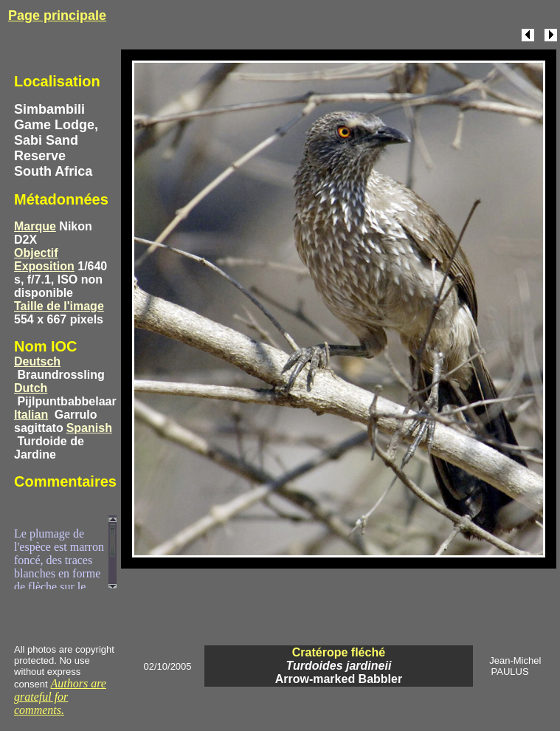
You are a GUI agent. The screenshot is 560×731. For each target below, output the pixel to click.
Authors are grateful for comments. (60, 697)
